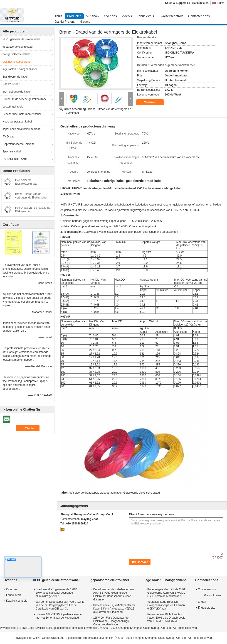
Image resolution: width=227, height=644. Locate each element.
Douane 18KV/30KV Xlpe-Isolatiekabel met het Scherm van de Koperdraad (59, 616)
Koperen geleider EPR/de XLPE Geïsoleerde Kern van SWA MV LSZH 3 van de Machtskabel (167, 593)
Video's (127, 16)
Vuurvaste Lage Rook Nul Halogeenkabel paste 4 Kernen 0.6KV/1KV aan (166, 605)
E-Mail (202, 602)
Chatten (152, 102)
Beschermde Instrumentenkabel (22, 114)
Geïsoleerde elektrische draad (141, 493)
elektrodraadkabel (111, 493)
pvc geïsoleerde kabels (16, 54)
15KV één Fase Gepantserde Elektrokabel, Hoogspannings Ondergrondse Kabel (111, 621)
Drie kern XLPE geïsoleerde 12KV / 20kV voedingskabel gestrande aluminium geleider (57, 593)
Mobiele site (207, 608)
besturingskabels (13, 107)
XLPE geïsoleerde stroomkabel (21, 39)
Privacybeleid (8, 628)
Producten (74, 16)
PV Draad (8, 137)
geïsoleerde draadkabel (84, 493)
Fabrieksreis (145, 16)
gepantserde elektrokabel (18, 47)
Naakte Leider (11, 84)
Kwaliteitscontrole (171, 16)
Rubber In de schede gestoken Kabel (25, 99)
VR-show (93, 16)
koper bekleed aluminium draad (21, 129)
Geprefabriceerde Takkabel (19, 144)
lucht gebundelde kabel (16, 92)
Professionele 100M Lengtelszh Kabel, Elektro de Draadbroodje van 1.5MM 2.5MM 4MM (166, 618)
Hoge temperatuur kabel (17, 122)
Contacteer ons (199, 16)
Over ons (110, 16)
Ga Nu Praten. (65, 22)
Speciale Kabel (12, 152)
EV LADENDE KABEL (16, 159)
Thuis (58, 16)
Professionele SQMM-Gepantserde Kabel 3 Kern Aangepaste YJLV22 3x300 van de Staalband (115, 609)
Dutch (222, 3)
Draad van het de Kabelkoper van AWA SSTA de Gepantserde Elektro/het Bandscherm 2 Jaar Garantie (114, 594)
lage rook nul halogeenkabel (20, 69)
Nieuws (85, 22)
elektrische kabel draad (16, 62)
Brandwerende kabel (15, 77)
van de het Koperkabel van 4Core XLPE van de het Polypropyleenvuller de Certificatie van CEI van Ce (60, 605)
